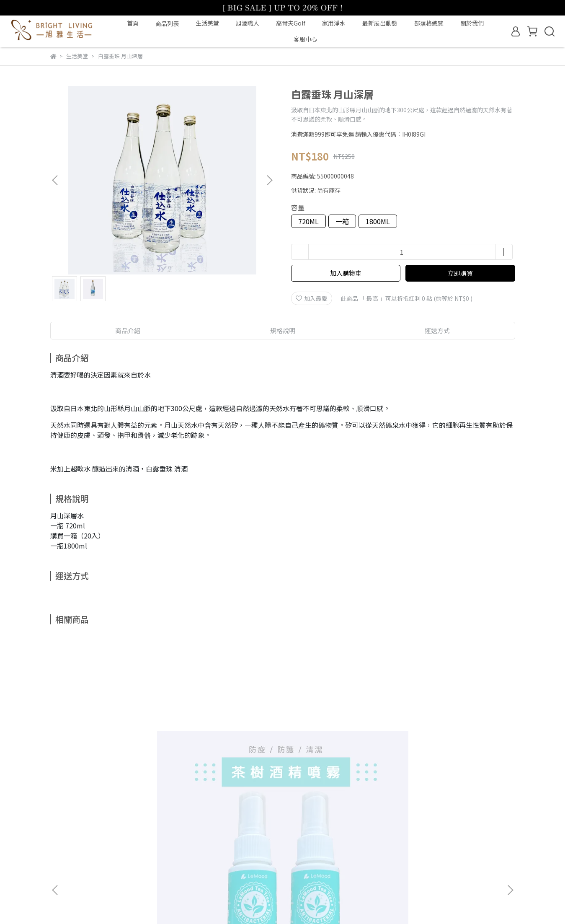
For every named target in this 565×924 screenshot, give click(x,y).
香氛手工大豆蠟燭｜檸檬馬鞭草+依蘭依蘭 (337, 744)
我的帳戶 (117, 832)
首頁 (133, 23)
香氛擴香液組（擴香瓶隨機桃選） (450, 744)
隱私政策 (184, 832)
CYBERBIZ (228, 903)
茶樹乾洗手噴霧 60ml (99, 740)
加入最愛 (312, 298)
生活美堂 (207, 23)
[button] (269, 180)
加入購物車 (346, 273)
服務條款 (218, 832)
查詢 (56, 832)
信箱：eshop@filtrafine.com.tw (94, 871)
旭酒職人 (248, 23)
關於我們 (472, 23)
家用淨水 (334, 23)
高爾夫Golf (291, 23)
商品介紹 (128, 330)
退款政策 (151, 832)
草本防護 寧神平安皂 (211, 740)
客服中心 (305, 39)
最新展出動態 (380, 23)
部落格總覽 (429, 23)
